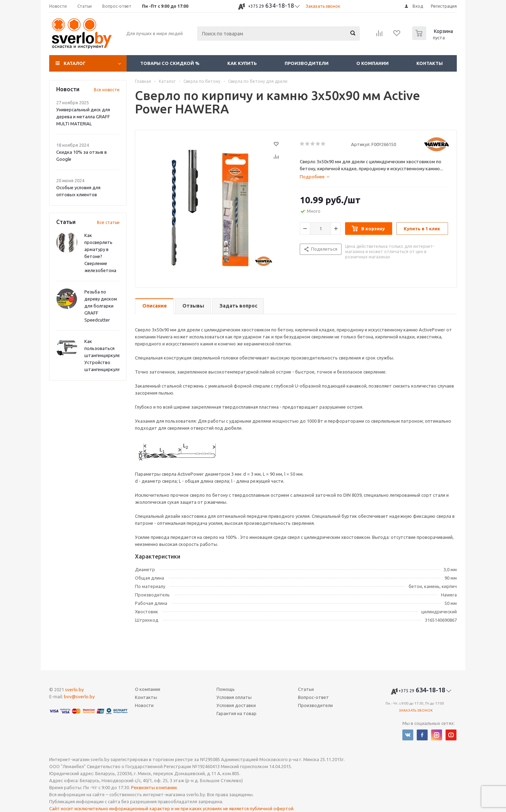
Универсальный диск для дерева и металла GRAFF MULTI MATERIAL (83, 117)
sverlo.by (74, 689)
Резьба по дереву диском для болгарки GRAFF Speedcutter (101, 306)
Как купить (242, 63)
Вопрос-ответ (313, 697)
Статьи (306, 689)
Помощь (226, 689)
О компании (372, 63)
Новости (144, 705)
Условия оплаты (234, 697)
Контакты (430, 63)
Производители (307, 63)
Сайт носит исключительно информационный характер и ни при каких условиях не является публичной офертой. (172, 808)
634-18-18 (271, 5)
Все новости (107, 90)
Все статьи (108, 222)
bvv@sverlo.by (79, 697)
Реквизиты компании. (154, 787)
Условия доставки (236, 705)
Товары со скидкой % (170, 63)
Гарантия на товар (236, 713)
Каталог (75, 63)
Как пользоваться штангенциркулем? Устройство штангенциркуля (105, 355)
